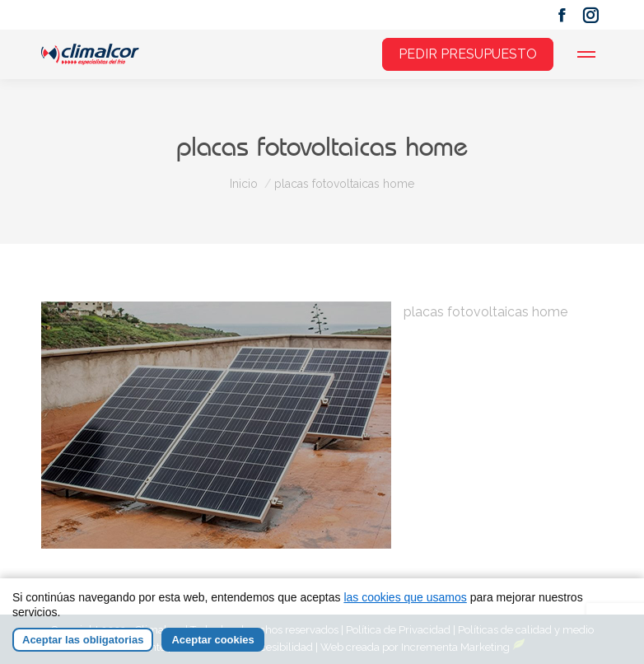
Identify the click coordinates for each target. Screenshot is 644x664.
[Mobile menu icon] (586, 54)
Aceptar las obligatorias (83, 640)
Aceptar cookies (212, 640)
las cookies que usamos (405, 597)
